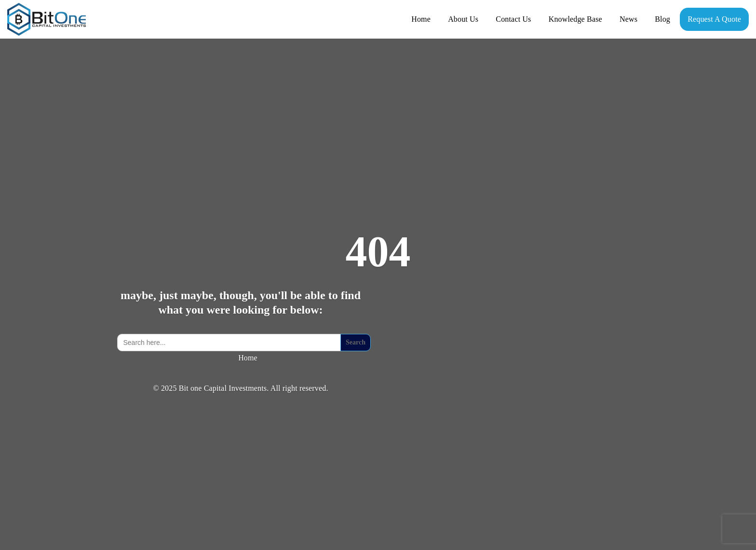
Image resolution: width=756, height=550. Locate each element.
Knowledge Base (575, 19)
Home (421, 19)
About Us (463, 19)
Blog (662, 19)
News (628, 19)
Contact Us (513, 19)
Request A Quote (714, 19)
